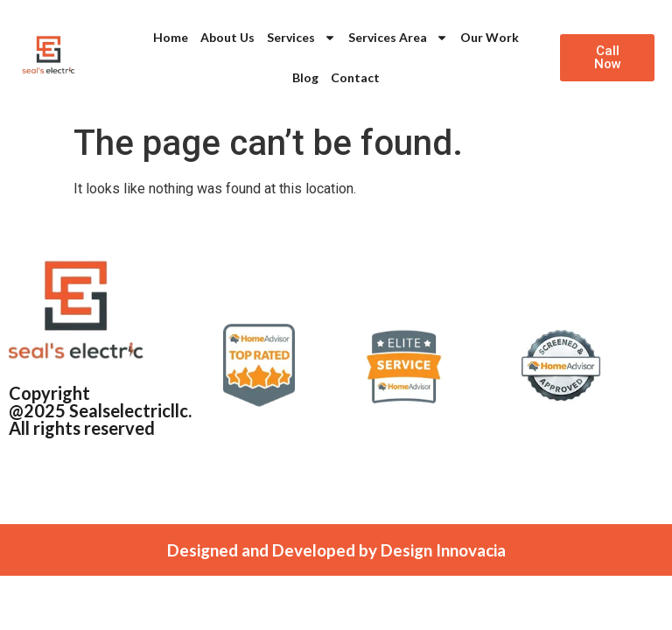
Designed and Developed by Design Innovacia (336, 550)
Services (301, 38)
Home (171, 37)
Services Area (398, 38)
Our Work (490, 37)
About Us (227, 37)
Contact (355, 77)
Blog (305, 77)
